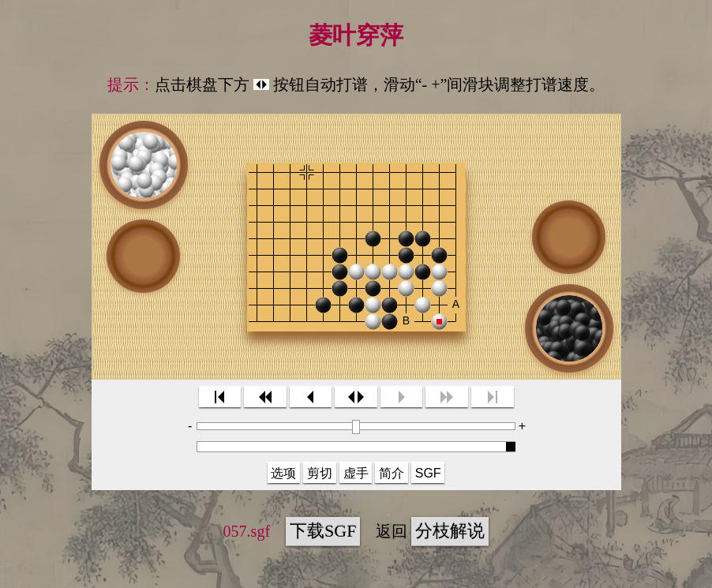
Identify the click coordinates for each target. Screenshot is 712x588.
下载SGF (323, 531)
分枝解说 (450, 531)
